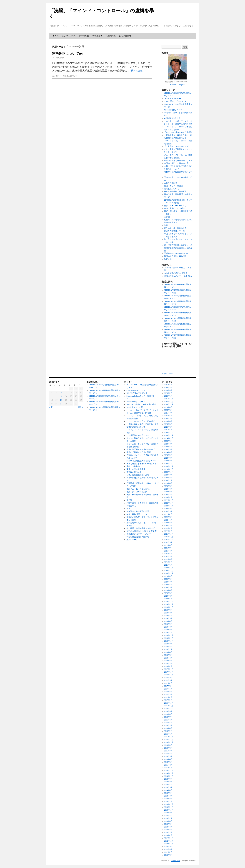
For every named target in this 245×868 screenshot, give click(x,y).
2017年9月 (168, 678)
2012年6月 (168, 855)
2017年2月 (168, 697)
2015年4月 (168, 759)
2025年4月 (168, 421)
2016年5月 (168, 723)
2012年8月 (168, 849)
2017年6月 (168, 686)
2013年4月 (168, 827)
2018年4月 (168, 658)
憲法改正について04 (67, 54)
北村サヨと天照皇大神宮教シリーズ (142, 461)
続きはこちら (167, 373)
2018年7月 (168, 649)
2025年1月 (168, 430)
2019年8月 (168, 613)
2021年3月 (168, 559)
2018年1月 (168, 666)
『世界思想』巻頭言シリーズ (176, 146)
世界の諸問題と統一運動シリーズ (178, 161)
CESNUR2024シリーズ (173, 99)
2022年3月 (168, 526)
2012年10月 (169, 844)
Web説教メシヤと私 (172, 118)
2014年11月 (169, 773)
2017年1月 (168, 700)
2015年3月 (168, 762)
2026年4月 (168, 388)
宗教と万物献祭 (171, 183)
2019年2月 (168, 630)
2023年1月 (168, 497)
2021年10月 (169, 540)
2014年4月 (168, 793)
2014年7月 (168, 785)
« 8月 (51, 407)
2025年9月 (168, 407)
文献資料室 (111, 36)
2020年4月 (168, 590)
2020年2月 (168, 596)
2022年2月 (168, 528)
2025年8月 (168, 410)
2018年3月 (168, 661)
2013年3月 (168, 830)
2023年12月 (169, 466)
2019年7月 (168, 616)
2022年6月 (168, 517)
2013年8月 (168, 816)
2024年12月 (169, 433)
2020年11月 (169, 571)
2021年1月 (168, 565)
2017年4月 (168, 692)
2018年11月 (169, 638)
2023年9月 (168, 475)
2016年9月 (168, 711)
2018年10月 (169, 641)
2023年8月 (168, 478)
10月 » (81, 407)
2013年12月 (169, 804)
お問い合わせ (125, 36)
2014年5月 (168, 790)
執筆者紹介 (84, 36)
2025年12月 (169, 399)
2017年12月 (169, 669)
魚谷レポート (170, 259)
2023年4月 (168, 489)
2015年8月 (168, 748)
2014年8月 (168, 782)
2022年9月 (168, 509)
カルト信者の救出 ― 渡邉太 (176, 273)
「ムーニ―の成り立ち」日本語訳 (178, 132)
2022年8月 (168, 511)
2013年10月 (169, 810)
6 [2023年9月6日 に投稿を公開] (61, 393)
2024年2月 (168, 461)
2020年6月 (168, 585)
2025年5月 (168, 419)
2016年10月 (169, 709)
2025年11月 (169, 402)
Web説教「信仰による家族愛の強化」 (142, 404)
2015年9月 (168, 745)
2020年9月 (168, 576)
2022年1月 (168, 531)
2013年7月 (168, 818)
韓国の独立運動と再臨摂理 (175, 256)
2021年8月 (168, 545)
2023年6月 (168, 483)
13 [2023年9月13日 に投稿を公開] (61, 396)
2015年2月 (168, 765)
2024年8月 (168, 444)
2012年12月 (169, 838)
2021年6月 (168, 551)
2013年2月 (168, 832)
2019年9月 (168, 610)
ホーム (56, 36)
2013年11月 (169, 807)
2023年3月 (168, 492)
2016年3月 (168, 728)
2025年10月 (169, 404)
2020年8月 (168, 579)
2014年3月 (168, 796)
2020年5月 (168, 587)
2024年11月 (169, 435)
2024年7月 (168, 447)
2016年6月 (168, 720)
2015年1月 (168, 768)
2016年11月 (169, 706)
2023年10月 (169, 472)
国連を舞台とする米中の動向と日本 (142, 464)
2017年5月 (168, 689)
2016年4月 (168, 725)
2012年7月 (168, 852)
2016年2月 (168, 731)
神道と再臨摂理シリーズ (174, 231)
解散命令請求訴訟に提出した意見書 (142, 531)
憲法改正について (70, 76)
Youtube (173, 84)
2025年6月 (168, 416)
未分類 (167, 217)
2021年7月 (168, 548)
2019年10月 (169, 607)
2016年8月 (168, 714)
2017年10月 (169, 675)
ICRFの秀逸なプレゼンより (176, 101)
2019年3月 (168, 627)
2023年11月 (169, 469)
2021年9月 (168, 542)
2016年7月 (168, 717)
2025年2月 (168, 427)
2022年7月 (168, 514)
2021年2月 (168, 562)
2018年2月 (168, 664)
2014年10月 (169, 776)
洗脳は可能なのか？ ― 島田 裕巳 (178, 276)
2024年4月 (168, 455)
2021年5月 (168, 554)
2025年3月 (168, 424)
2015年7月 (168, 751)
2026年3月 (168, 390)
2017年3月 (168, 694)
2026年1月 (168, 396)
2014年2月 (168, 799)
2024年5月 (168, 452)
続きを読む (139, 71)
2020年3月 (168, 593)
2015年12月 (169, 737)
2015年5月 (168, 756)
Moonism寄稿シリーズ (173, 110)
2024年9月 (168, 441)
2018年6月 (168, 652)
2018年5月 (168, 655)
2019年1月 (168, 633)
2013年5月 (168, 824)
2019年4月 (168, 624)
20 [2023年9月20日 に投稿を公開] (61, 400)
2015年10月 (169, 742)
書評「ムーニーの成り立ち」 (176, 206)
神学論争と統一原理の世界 (175, 228)
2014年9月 (168, 779)
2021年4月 (168, 557)
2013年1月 (168, 835)
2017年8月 (168, 680)
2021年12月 (169, 534)
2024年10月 (169, 438)
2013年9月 (168, 813)
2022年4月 (168, 523)
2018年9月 (168, 644)
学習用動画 (97, 36)
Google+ (181, 84)
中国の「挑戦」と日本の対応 (176, 163)
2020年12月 (169, 568)
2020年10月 (169, 573)
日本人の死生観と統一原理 (175, 191)
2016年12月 (169, 703)
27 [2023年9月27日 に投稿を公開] (61, 404)
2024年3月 (168, 458)
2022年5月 (168, 520)
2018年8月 (168, 647)
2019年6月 (168, 618)
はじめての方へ (69, 36)
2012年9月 (168, 847)
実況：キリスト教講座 (173, 186)
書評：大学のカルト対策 (174, 208)
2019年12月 (169, 602)
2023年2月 (168, 495)
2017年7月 (168, 683)
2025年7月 (168, 413)
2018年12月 (169, 635)
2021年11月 (169, 537)
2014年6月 (168, 787)
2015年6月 (168, 754)
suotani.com (175, 861)
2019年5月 (168, 621)
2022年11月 (169, 503)
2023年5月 (168, 486)
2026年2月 (168, 393)
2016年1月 (168, 734)
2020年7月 (168, 582)
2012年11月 (169, 841)
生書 (166, 225)
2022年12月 (169, 500)
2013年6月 (168, 821)
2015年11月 (169, 740)
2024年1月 (168, 464)
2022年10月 (169, 506)
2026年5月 (168, 385)
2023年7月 (168, 480)
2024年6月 (168, 449)
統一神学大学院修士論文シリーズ (178, 245)
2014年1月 (168, 802)
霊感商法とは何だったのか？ (176, 253)
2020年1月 (168, 599)
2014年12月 (169, 771)
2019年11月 (169, 604)
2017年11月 (169, 672)
